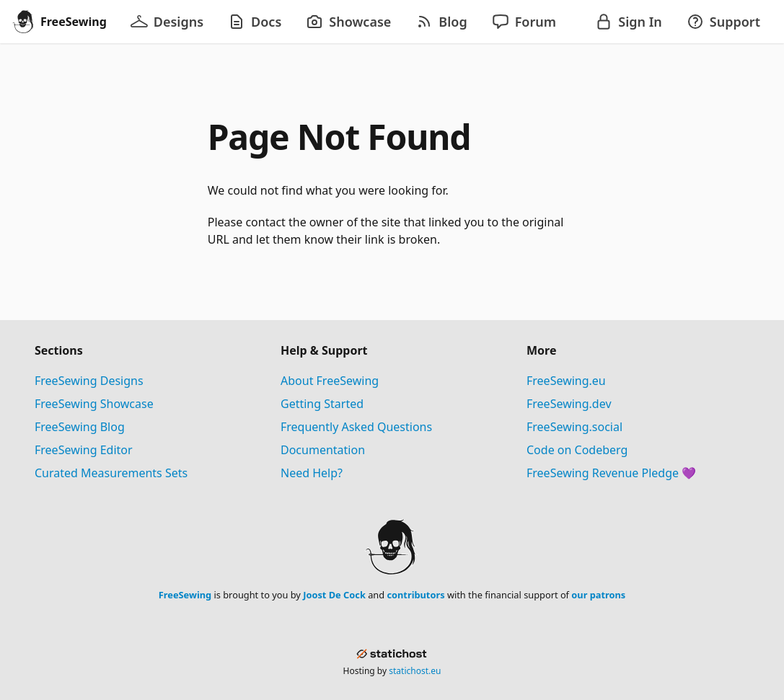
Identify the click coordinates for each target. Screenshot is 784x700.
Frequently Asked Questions (356, 427)
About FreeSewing (330, 381)
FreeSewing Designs (89, 381)
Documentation (323, 450)
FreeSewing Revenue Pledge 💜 (611, 473)
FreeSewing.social (574, 427)
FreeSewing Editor (84, 450)
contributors (415, 595)
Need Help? (312, 473)
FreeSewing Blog (80, 427)
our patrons (598, 595)
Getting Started (322, 404)
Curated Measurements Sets (111, 473)
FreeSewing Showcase (94, 404)
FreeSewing (185, 595)
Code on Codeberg (577, 450)
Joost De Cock (334, 595)
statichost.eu (415, 671)
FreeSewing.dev (569, 404)
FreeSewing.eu (566, 381)
